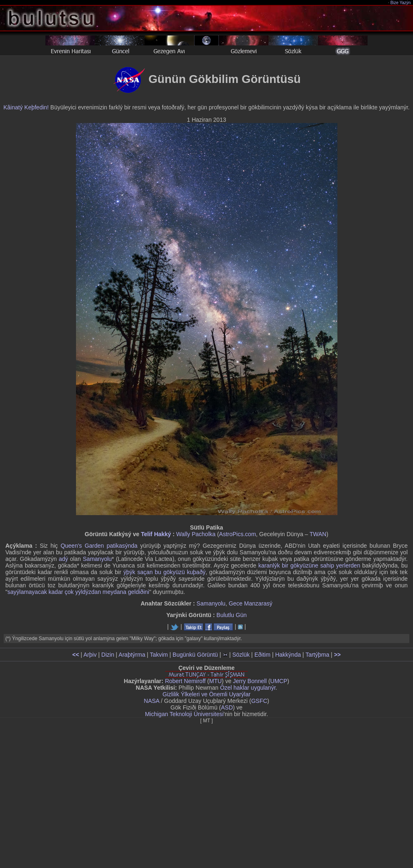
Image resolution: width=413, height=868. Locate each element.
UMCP (279, 681)
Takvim (159, 655)
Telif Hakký (156, 534)
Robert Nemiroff (185, 681)
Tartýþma (318, 655)
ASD (227, 707)
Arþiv (90, 655)
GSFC (259, 701)
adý (63, 559)
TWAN (318, 534)
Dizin (108, 655)
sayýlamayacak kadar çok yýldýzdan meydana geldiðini (78, 592)
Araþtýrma (132, 655)
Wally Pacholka (196, 534)
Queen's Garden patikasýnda (99, 546)
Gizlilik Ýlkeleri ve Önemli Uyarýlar (206, 694)
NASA (151, 701)
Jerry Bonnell (250, 681)
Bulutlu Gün (231, 615)
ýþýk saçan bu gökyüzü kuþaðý (165, 572)
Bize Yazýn (401, 3)
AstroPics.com (237, 534)
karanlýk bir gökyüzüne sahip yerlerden (310, 565)
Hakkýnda (288, 655)
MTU (216, 681)
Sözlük (241, 655)
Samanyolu (97, 559)
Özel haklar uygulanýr (248, 688)
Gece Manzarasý (251, 603)
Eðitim (262, 655)
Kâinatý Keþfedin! (26, 107)
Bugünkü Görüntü (195, 655)
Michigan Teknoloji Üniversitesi (184, 714)
